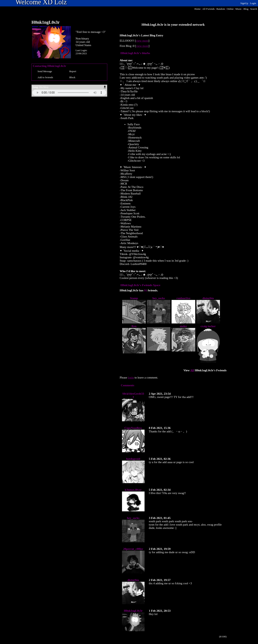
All (208, 9)
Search (254, 9)
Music (239, 9)
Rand (221, 9)
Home (198, 9)
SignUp (244, 3)
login (131, 378)
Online (230, 9)
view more (142, 41)
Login (253, 3)
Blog (246, 9)
